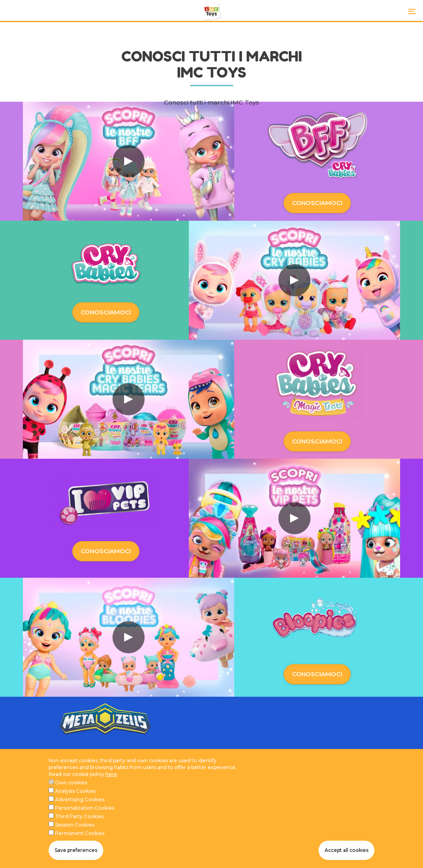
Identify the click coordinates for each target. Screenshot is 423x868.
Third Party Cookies (79, 819)
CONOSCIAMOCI (317, 203)
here (111, 777)
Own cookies (71, 785)
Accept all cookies (346, 853)
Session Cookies (75, 828)
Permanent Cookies (80, 836)
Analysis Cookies (75, 794)
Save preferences (76, 853)
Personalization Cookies (85, 811)
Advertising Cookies (80, 802)
